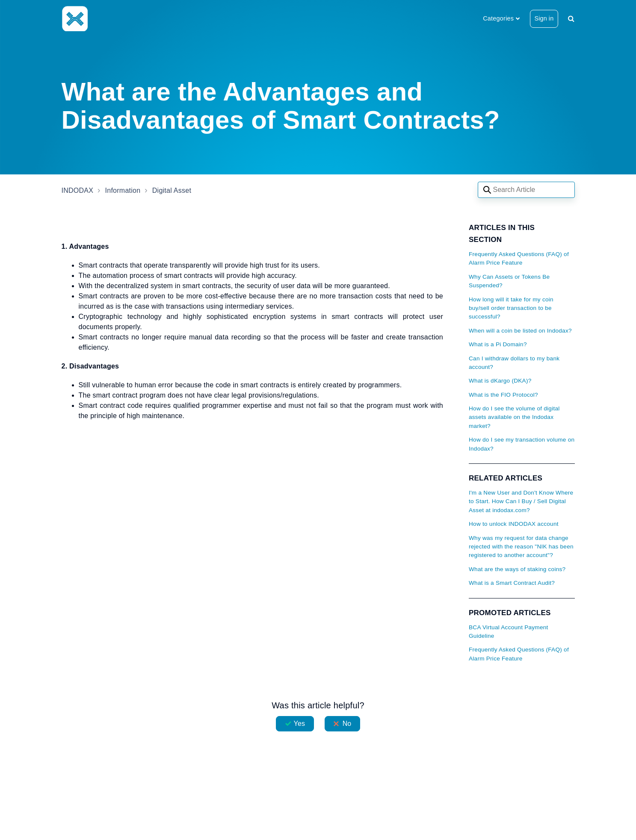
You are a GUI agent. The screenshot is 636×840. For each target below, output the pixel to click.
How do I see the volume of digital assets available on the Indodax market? (514, 417)
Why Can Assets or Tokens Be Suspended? (509, 281)
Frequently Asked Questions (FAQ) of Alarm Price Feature (519, 258)
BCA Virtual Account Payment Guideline (509, 632)
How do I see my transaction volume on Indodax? (522, 444)
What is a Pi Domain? (498, 344)
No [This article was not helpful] (347, 724)
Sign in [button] (544, 18)
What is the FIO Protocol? (503, 395)
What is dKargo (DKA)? (500, 381)
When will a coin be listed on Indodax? (520, 331)
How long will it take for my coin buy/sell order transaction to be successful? (511, 308)
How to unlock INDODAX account (514, 524)
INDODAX (78, 190)
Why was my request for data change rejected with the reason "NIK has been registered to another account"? (521, 547)
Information (123, 190)
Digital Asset (172, 190)
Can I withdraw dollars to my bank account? (514, 363)
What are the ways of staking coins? (517, 569)
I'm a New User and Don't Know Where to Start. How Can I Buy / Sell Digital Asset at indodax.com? (521, 501)
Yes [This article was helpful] (299, 724)
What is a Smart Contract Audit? (512, 583)
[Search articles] (526, 190)
